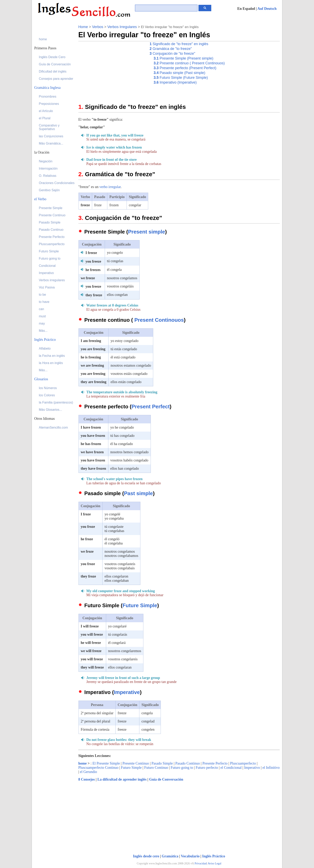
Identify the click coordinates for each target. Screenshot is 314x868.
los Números (48, 388)
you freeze (93, 261)
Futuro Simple (131, 768)
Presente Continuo (136, 763)
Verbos (98, 27)
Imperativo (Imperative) (175, 82)
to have (44, 302)
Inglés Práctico (214, 856)
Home (83, 27)
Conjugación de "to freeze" (172, 54)
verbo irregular (110, 187)
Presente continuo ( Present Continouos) (189, 63)
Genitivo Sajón (49, 190)
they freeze (94, 295)
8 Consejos (87, 779)
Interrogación (48, 168)
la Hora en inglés (51, 363)
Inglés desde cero (146, 856)
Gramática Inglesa (47, 88)
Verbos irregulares (52, 280)
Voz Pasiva (47, 287)
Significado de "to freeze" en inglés (179, 44)
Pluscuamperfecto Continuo (98, 768)
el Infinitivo (271, 768)
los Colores (47, 395)
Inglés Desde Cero (52, 57)
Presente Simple (51, 208)
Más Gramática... (51, 143)
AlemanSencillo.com (53, 427)
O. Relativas (48, 176)
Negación (46, 161)
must (42, 316)
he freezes (93, 270)
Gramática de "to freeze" (171, 49)
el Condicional (231, 768)
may (42, 323)
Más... (43, 331)
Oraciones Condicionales (57, 183)
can (41, 309)
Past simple (138, 493)
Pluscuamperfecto (243, 763)
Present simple (146, 232)
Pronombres (48, 97)
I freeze (91, 253)
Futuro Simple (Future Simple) (181, 78)
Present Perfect (151, 407)
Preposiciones (49, 104)
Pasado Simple (162, 763)
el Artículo (46, 111)
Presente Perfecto (215, 763)
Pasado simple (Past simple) (179, 73)
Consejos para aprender (56, 79)
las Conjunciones (51, 136)
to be (42, 295)
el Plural (45, 118)
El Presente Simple (106, 763)
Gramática (170, 856)
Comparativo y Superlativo (49, 127)
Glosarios (41, 379)
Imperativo (252, 768)
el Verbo (40, 199)
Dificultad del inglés (53, 71)
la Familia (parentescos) (56, 402)
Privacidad (201, 863)
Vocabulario (190, 856)
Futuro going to (182, 768)
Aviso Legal (214, 863)
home (83, 763)
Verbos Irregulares (122, 27)
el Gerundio (88, 772)
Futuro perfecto (207, 768)
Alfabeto (45, 349)
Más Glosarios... (50, 410)
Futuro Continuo (156, 768)
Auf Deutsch (267, 9)
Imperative (127, 692)
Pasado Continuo (188, 763)
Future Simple (140, 605)
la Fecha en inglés (52, 356)
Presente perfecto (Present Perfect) (185, 68)
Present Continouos (159, 320)
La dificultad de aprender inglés (122, 779)
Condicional (47, 266)
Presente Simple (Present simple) (183, 58)
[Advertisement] (112, 69)
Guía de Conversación (166, 779)
